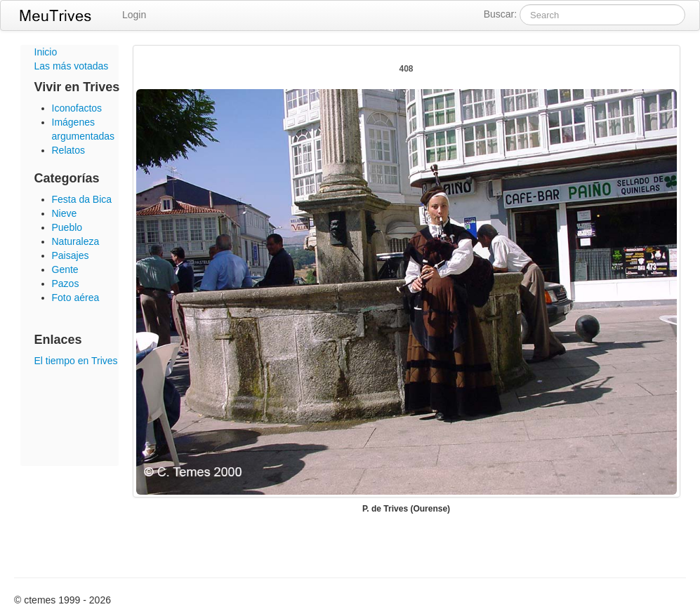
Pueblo (67, 227)
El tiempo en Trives (76, 361)
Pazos (66, 283)
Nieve (65, 213)
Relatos (68, 150)
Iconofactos (77, 108)
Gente (65, 269)
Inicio (46, 52)
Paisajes (71, 255)
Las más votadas (72, 66)
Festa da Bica (82, 199)
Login (134, 15)
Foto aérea (76, 298)
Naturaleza (76, 241)
